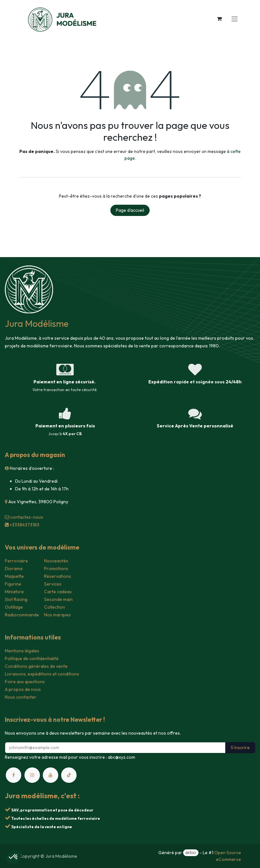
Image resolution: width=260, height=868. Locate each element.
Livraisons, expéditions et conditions (42, 674)
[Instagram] (32, 775)
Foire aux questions (25, 682)
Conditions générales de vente (36, 666)
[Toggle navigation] (235, 19)
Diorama (14, 568)
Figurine (13, 584)
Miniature (14, 592)
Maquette (14, 576)
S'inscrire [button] (240, 747)
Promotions (56, 568)
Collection (55, 607)
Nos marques (57, 615)
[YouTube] (51, 775)
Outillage (14, 607)
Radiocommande (22, 615)
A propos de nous (23, 689)
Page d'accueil (130, 210)
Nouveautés (56, 561)
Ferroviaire (16, 561)
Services (53, 584)
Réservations (58, 576)
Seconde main (58, 599)
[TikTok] (69, 775)
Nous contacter (21, 697)
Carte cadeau (58, 592)
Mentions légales (22, 651)
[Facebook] (14, 775)
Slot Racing (16, 599)
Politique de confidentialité (32, 658)
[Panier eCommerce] (219, 19)
